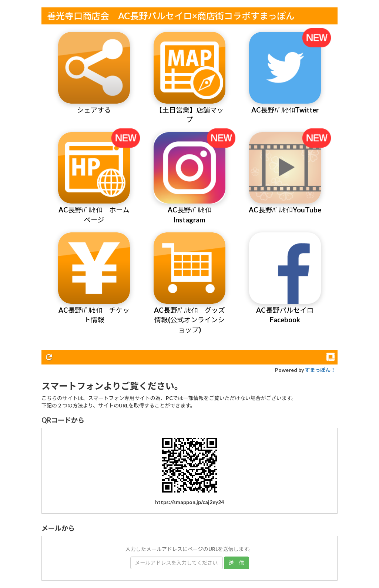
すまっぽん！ (320, 370)
